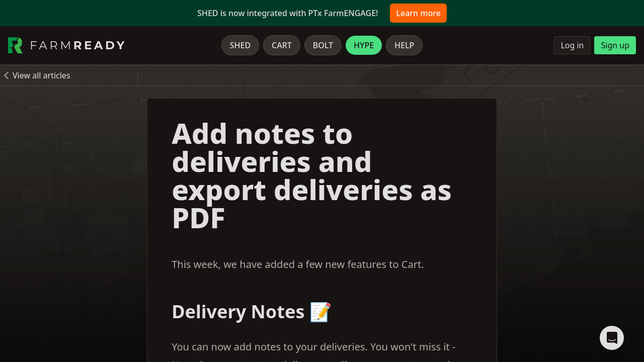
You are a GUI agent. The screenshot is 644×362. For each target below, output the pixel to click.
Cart (282, 45)
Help (404, 45)
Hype (364, 45)
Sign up (615, 45)
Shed (240, 45)
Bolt (323, 45)
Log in (572, 45)
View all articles (42, 75)
